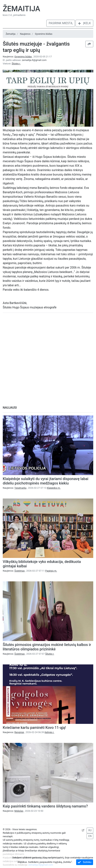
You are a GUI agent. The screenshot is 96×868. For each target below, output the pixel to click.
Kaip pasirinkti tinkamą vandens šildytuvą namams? (45, 806)
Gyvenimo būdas (44, 34)
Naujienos (25, 34)
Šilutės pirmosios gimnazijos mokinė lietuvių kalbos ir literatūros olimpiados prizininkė (47, 647)
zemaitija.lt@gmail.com (34, 60)
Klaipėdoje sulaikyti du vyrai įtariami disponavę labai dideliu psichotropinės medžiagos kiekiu (46, 481)
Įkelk (84, 23)
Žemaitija (21, 9)
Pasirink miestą (61, 23)
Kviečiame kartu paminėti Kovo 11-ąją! (34, 728)
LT (83, 830)
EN (90, 836)
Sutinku (85, 862)
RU (90, 830)
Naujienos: (18, 57)
